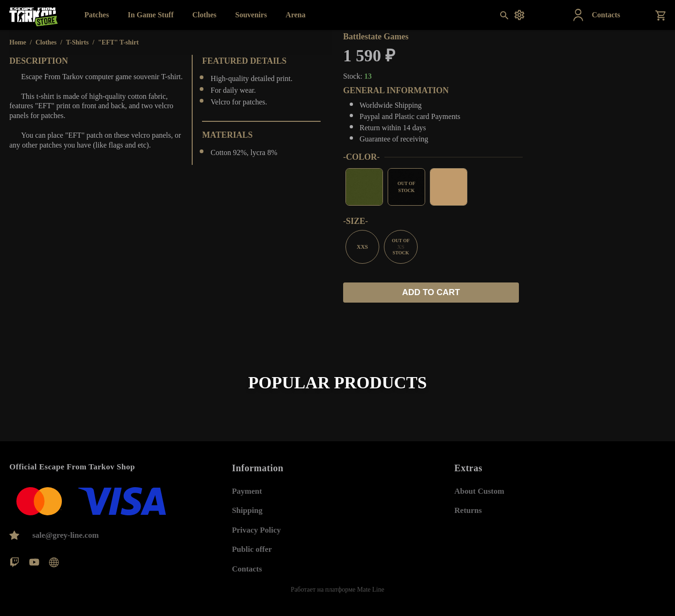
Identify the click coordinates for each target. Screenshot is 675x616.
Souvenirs (251, 15)
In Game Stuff (150, 15)
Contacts (247, 563)
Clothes (204, 15)
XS (401, 247)
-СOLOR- (361, 157)
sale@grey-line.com (66, 535)
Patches (97, 15)
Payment (247, 486)
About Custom (479, 486)
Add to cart (431, 292)
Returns (468, 505)
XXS (362, 247)
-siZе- (356, 221)
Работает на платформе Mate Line (337, 590)
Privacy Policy (256, 524)
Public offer (252, 544)
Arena (295, 15)
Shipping (247, 505)
